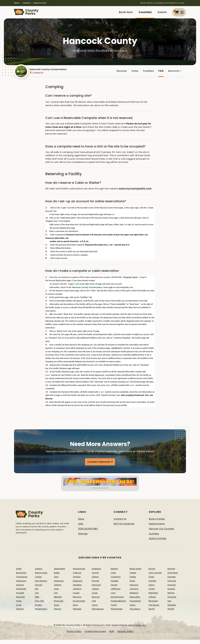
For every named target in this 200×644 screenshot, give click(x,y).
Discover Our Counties (161, 533)
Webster (77, 613)
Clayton (77, 581)
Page (19, 605)
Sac (169, 605)
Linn (56, 597)
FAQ (160, 74)
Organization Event (95, 635)
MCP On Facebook (124, 528)
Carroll (95, 577)
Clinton (95, 581)
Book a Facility (157, 523)
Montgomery (117, 601)
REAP (112, 635)
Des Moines (41, 585)
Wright (171, 613)
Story (75, 609)
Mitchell (58, 601)
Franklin (152, 585)
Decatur (172, 581)
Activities (154, 538)
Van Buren (154, 609)
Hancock (107, 35)
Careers (27, 3)
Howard (172, 589)
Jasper (95, 593)
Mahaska (153, 597)
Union (133, 609)
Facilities (147, 74)
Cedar (133, 577)
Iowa (56, 593)
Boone (152, 573)
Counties (143, 14)
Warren (20, 613)
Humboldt (21, 593)
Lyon (113, 597)
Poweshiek (135, 605)
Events (161, 14)
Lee (37, 597)
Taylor (114, 609)
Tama (95, 609)
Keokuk (171, 593)
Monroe (96, 601)
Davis (151, 581)
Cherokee (173, 577)
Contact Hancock (99, 468)
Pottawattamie (118, 605)
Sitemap (83, 538)
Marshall (20, 601)
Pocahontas (79, 605)
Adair (19, 573)
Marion (171, 597)
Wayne (57, 613)
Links (81, 528)
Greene (20, 589)
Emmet (95, 585)
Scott (19, 609)
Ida (37, 593)
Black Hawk (136, 573)
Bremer (171, 573)
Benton (114, 573)
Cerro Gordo (155, 577)
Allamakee (59, 573)
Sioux (57, 609)
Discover (120, 74)
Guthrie (58, 589)
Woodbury (135, 613)
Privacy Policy (74, 635)
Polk (94, 605)
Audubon (96, 573)
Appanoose (79, 573)
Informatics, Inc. (137, 629)
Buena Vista (41, 577)
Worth (152, 613)
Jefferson (116, 593)
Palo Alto (40, 605)
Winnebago (98, 613)
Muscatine (135, 601)
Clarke (38, 581)
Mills (37, 601)
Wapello (172, 609)
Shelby (38, 609)
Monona (77, 601)
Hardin (114, 589)
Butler (57, 577)
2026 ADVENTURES (88, 533)
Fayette (115, 585)
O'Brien (152, 601)
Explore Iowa (40, 3)
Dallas (133, 581)
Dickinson (59, 585)
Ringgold (153, 605)
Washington (41, 613)
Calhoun (77, 577)
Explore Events (157, 528)
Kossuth (20, 597)
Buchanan (21, 577)
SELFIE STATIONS (158, 543)
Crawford (116, 581)
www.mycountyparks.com (134, 193)
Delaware (21, 585)
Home (85, 35)
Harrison (134, 589)
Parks (134, 74)
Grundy (39, 589)
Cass (113, 577)
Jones (152, 593)
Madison (134, 597)
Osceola (172, 601)
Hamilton (77, 589)
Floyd (132, 585)
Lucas (95, 597)
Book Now (122, 14)
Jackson (77, 593)
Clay (56, 581)
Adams (39, 573)
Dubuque (78, 585)
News (17, 3)
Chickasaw (22, 581)
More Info (174, 74)
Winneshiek (117, 613)
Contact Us (37, 76)
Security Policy (125, 635)
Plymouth (59, 605)
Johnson (134, 593)
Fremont (172, 585)
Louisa (76, 597)
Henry (152, 589)
